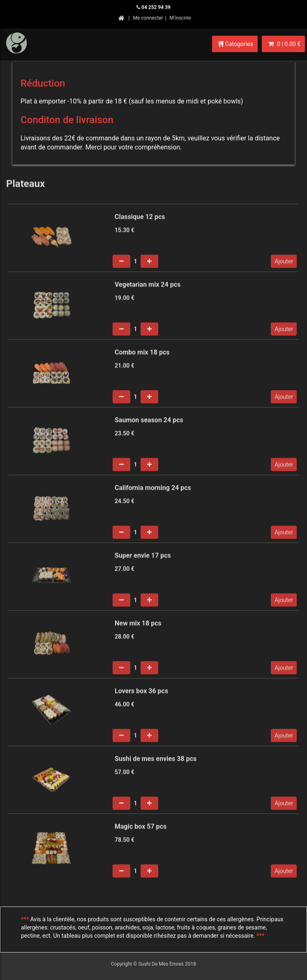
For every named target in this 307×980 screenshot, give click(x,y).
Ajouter (284, 263)
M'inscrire (180, 17)
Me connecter (148, 17)
